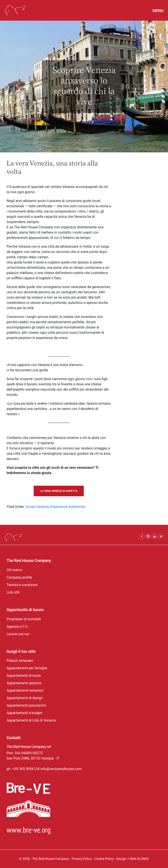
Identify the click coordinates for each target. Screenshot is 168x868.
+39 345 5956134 (26, 769)
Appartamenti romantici (25, 690)
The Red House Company (51, 859)
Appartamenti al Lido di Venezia (31, 720)
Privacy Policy (82, 859)
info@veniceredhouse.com (61, 769)
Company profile (19, 577)
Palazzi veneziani (20, 661)
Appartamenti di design (25, 698)
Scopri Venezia (37, 507)
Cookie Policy (105, 859)
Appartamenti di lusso (24, 676)
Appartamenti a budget (24, 713)
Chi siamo (14, 570)
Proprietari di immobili (24, 619)
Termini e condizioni (22, 585)
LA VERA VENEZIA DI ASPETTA (59, 491)
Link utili (13, 592)
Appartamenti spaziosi (24, 683)
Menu (158, 11)
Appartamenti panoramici (26, 705)
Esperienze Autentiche (68, 507)
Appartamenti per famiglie (27, 668)
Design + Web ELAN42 (133, 859)
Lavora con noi (18, 634)
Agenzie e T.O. (17, 627)
